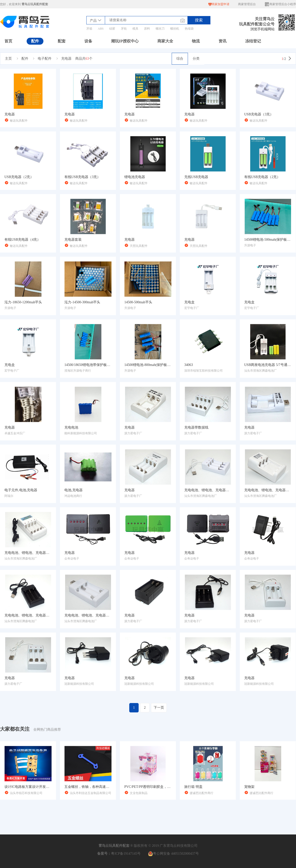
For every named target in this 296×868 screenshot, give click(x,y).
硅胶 (112, 29)
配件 (35, 41)
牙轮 (124, 29)
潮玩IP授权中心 (125, 41)
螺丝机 (175, 29)
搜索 (199, 20)
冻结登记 (253, 41)
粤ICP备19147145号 (126, 854)
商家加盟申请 (219, 4)
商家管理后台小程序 (280, 4)
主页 (8, 59)
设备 (88, 41)
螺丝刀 (160, 29)
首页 (8, 41)
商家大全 (165, 41)
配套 (62, 41)
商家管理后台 (247, 4)
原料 (147, 29)
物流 (196, 41)
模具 (135, 29)
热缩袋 (189, 29)
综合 (180, 59)
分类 (196, 59)
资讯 (222, 41)
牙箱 (89, 29)
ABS (101, 29)
